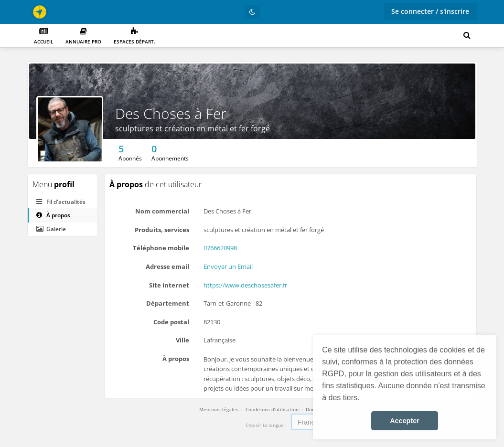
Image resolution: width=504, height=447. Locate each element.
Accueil (43, 36)
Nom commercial (162, 211)
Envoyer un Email (228, 266)
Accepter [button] (405, 421)
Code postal (171, 322)
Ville (182, 340)
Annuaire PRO (83, 36)
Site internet (169, 285)
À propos (53, 215)
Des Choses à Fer (171, 113)
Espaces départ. (134, 36)
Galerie (51, 229)
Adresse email (167, 266)
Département (168, 303)
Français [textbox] (311, 422)
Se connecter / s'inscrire (430, 11)
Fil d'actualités (61, 202)
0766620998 (220, 248)
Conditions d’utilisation (272, 409)
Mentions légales (219, 409)
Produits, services (162, 230)
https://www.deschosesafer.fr (245, 285)
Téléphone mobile (161, 248)
